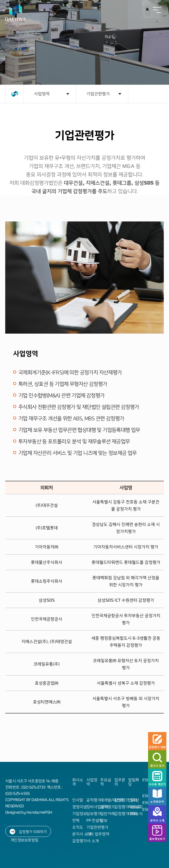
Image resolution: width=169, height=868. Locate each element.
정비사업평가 (97, 807)
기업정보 (80, 814)
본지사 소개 (82, 834)
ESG (146, 780)
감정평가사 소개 (86, 841)
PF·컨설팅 (95, 820)
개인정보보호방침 (24, 840)
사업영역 (42, 94)
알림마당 (134, 782)
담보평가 (94, 814)
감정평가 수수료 (128, 807)
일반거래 (108, 814)
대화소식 (136, 814)
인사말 (78, 800)
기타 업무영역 (98, 834)
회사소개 (78, 782)
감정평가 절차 (126, 800)
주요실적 (106, 782)
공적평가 (94, 800)
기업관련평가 (98, 94)
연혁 (76, 820)
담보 (104, 820)
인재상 (134, 800)
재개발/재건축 (112, 800)
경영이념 (80, 807)
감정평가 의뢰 (126, 814)
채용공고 (136, 807)
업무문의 (120, 782)
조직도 (78, 827)
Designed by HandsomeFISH (29, 812)
